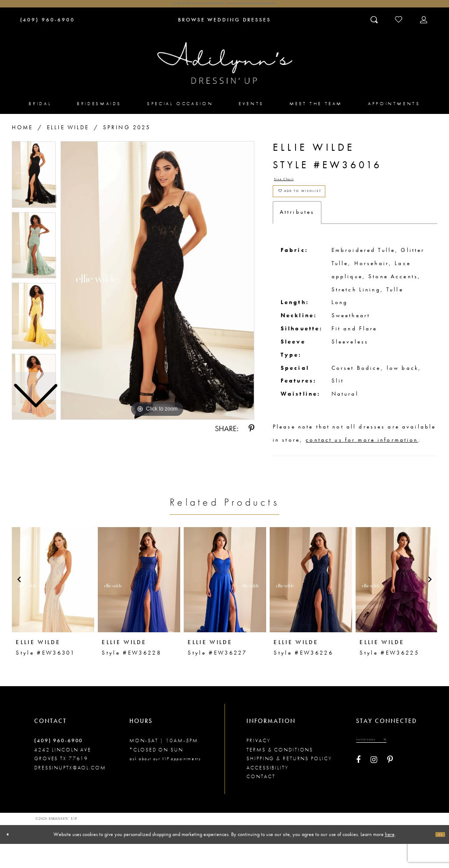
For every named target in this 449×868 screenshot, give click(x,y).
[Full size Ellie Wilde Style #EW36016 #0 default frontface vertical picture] (157, 287)
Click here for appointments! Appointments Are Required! (224, 7)
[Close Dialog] (11, 858)
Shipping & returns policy (289, 783)
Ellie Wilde (68, 134)
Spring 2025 (127, 134)
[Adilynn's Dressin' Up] (225, 69)
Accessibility (267, 792)
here (390, 858)
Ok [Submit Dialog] (437, 858)
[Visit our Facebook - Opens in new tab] (358, 790)
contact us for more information (362, 464)
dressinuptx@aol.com (70, 792)
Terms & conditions (280, 774)
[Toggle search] (375, 26)
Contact (261, 801)
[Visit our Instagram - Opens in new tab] (374, 790)
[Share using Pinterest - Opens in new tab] (251, 435)
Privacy (258, 765)
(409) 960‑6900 (59, 765)
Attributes (297, 237)
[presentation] (53, 604)
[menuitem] (40, 110)
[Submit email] (410, 767)
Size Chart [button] (293, 188)
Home (23, 134)
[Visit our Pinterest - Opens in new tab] (390, 790)
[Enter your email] (385, 767)
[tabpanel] (157, 287)
